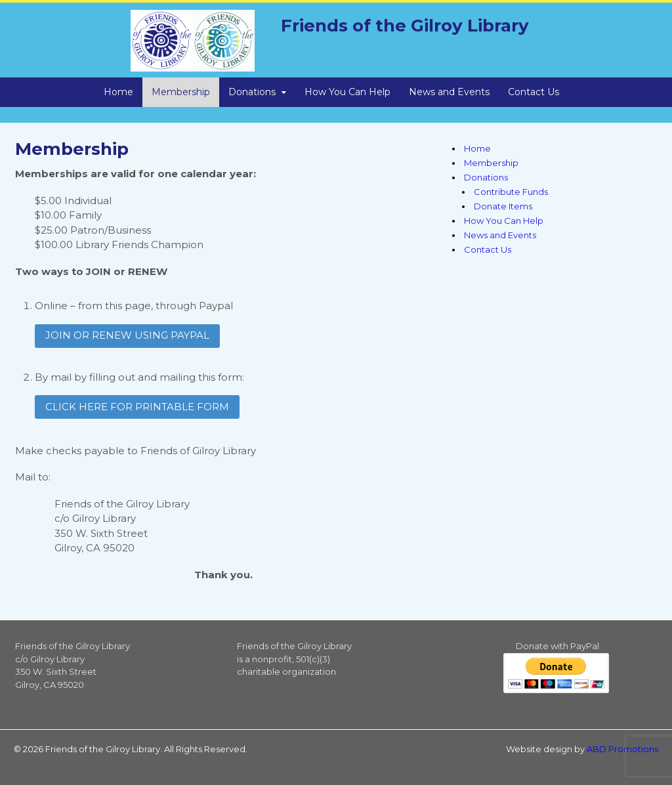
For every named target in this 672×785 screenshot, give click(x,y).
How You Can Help (347, 92)
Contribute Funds (511, 192)
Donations (252, 92)
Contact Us (534, 92)
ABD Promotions (622, 749)
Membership (181, 92)
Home (118, 92)
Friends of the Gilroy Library (405, 26)
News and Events (449, 92)
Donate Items (503, 206)
